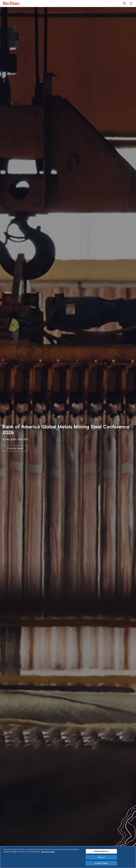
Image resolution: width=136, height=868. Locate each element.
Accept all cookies (101, 863)
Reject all (101, 857)
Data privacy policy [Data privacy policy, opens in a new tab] (48, 852)
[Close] (132, 857)
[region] (68, 857)
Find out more (15, 448)
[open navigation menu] (131, 3)
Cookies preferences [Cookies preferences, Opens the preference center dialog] (101, 851)
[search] (125, 3)
